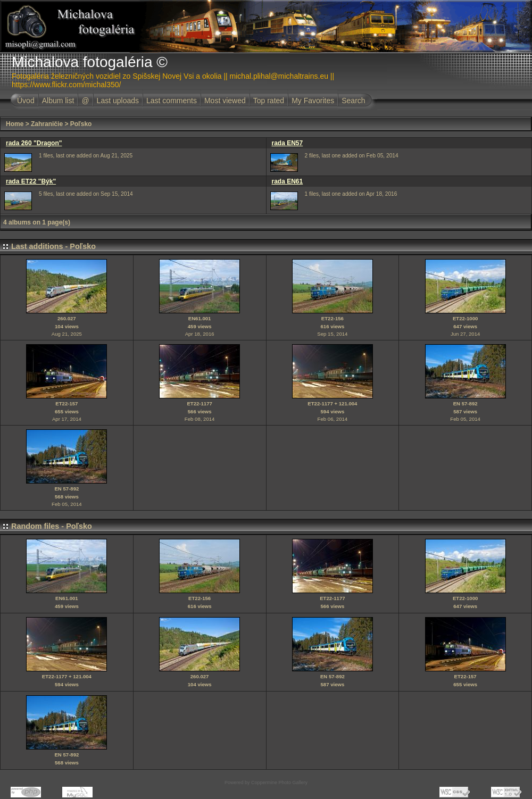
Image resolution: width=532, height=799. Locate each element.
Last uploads (118, 101)
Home (15, 124)
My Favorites (313, 101)
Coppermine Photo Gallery (279, 783)
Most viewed (225, 101)
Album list (58, 101)
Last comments (172, 101)
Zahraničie (47, 124)
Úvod (26, 101)
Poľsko (81, 124)
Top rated (269, 101)
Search (353, 101)
